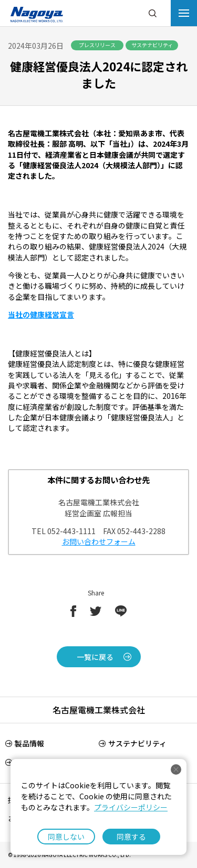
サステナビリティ (137, 743)
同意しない (66, 837)
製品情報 (29, 743)
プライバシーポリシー (131, 807)
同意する (131, 837)
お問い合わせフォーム (99, 541)
